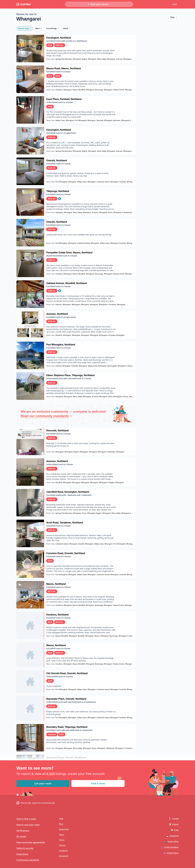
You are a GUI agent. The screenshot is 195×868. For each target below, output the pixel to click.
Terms (62, 840)
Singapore (172, 836)
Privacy (62, 845)
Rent (38, 28)
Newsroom (64, 829)
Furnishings (53, 28)
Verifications (23, 831)
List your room (43, 783)
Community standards (28, 860)
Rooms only (24, 28)
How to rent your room (28, 825)
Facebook (63, 851)
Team (61, 835)
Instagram (64, 856)
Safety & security (25, 848)
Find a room (98, 783)
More (67, 28)
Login (175, 4)
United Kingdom (170, 847)
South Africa (172, 842)
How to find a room (26, 819)
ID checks (21, 837)
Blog (61, 824)
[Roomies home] (23, 4)
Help (61, 819)
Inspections (22, 854)
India (175, 830)
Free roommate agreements (31, 842)
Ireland (174, 824)
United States (171, 853)
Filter (174, 17)
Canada (174, 819)
